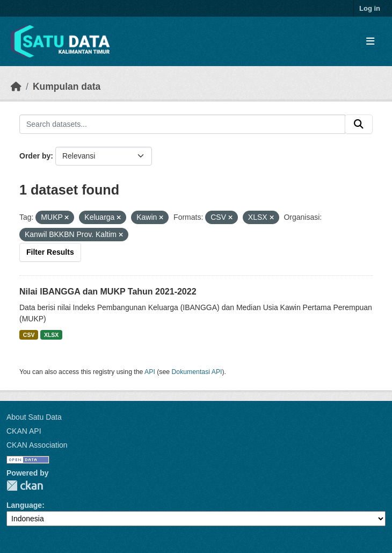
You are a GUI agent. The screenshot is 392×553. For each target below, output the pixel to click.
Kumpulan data (67, 87)
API (150, 372)
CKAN (25, 486)
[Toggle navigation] (370, 42)
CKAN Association (37, 445)
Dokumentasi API (197, 372)
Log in (370, 8)
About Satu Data (34, 417)
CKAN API (24, 431)
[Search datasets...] (182, 124)
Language (24, 505)
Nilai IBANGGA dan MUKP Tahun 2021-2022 (108, 292)
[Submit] (359, 124)
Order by (35, 156)
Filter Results (50, 252)
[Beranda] (16, 87)
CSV (29, 335)
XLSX (51, 335)
